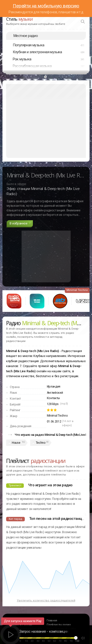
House (16, 443)
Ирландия (54, 387)
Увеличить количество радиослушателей (46, 601)
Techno (41, 443)
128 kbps (53, 404)
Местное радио (26, 36)
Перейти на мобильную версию (46, 6)
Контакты (53, 398)
